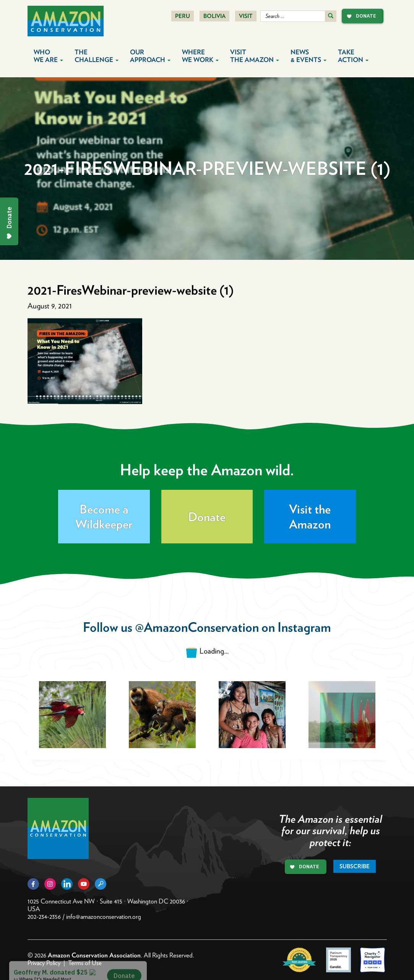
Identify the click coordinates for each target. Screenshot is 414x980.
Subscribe (355, 866)
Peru (183, 16)
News (308, 56)
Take (353, 56)
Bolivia (214, 16)
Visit (246, 16)
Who (48, 56)
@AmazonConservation (197, 627)
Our (150, 56)
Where (200, 56)
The (97, 56)
